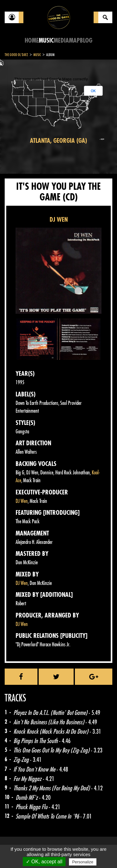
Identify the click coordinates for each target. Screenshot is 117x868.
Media (61, 41)
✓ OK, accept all (44, 862)
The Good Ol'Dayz (16, 55)
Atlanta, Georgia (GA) (58, 141)
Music (46, 41)
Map (74, 41)
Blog (86, 41)
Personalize (83, 862)
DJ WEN (59, 220)
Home (32, 41)
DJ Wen (22, 501)
